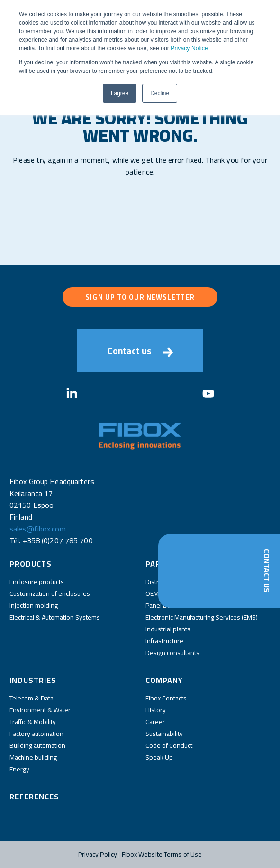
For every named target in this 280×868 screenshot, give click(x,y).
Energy (19, 769)
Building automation (37, 745)
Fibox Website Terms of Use (162, 854)
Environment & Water (40, 710)
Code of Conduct (169, 745)
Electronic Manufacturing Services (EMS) (202, 617)
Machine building (33, 757)
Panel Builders (166, 605)
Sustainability (164, 734)
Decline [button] (160, 93)
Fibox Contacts (166, 698)
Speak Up (159, 757)
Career (155, 722)
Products (31, 564)
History (156, 710)
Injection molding (34, 605)
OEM (152, 593)
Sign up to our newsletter (140, 297)
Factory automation (36, 734)
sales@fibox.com (38, 529)
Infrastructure (164, 641)
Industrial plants (168, 629)
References (34, 797)
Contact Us (267, 571)
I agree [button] (120, 93)
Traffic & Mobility (33, 722)
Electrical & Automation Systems (55, 617)
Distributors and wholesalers (186, 582)
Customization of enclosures (50, 593)
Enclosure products (37, 582)
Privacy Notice (189, 48)
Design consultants (172, 653)
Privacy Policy (98, 854)
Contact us (140, 351)
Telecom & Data (32, 698)
